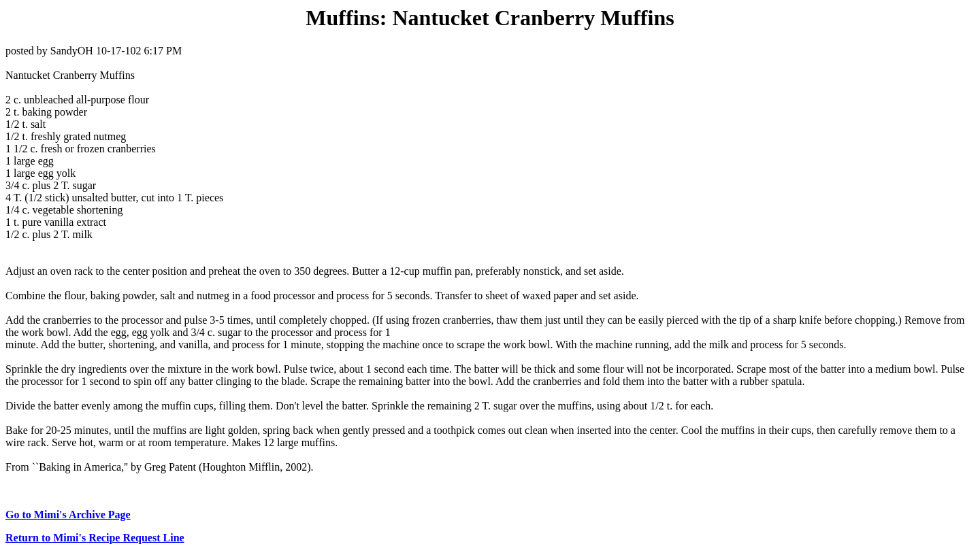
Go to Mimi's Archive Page (68, 515)
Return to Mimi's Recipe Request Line (95, 538)
